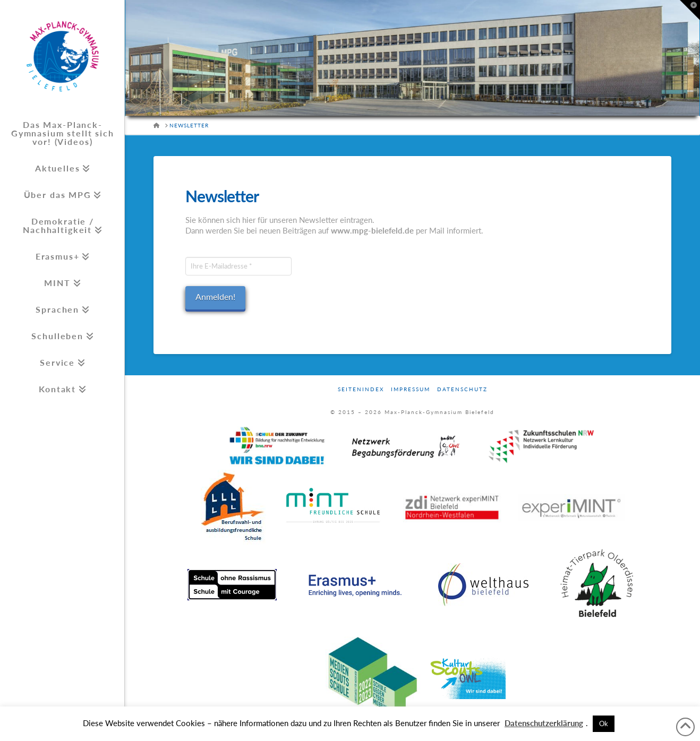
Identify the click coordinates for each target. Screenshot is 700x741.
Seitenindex (361, 389)
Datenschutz (462, 389)
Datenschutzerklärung (544, 723)
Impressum (411, 389)
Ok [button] (604, 723)
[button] (690, 10)
